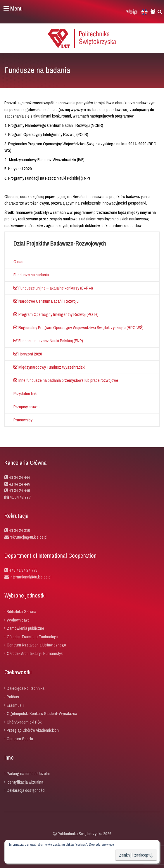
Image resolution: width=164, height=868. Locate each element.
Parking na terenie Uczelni (28, 773)
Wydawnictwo (18, 620)
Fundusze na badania (31, 275)
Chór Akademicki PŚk (24, 722)
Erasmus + (16, 705)
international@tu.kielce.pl (30, 577)
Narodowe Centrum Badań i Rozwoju (46, 301)
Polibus (13, 697)
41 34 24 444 (20, 477)
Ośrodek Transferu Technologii (32, 636)
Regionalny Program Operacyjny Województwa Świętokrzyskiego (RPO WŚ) (78, 327)
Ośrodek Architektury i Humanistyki (35, 653)
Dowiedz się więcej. (102, 845)
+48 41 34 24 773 (23, 570)
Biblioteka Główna (21, 611)
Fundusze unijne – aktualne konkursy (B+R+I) (53, 288)
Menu (13, 8)
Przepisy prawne (27, 407)
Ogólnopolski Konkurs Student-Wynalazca (42, 713)
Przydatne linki (25, 393)
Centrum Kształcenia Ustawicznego (36, 645)
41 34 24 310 (20, 530)
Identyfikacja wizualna (25, 782)
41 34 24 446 (20, 490)
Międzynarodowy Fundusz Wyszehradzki (49, 367)
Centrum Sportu (20, 738)
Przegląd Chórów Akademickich (33, 730)
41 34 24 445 (20, 484)
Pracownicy (23, 420)
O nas (18, 262)
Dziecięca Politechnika (26, 688)
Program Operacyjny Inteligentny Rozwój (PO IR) (56, 314)
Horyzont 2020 (28, 354)
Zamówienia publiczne (25, 628)
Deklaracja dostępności (26, 790)
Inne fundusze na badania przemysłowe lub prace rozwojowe (66, 380)
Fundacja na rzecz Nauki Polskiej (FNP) (48, 341)
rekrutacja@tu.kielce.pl (29, 537)
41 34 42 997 (20, 497)
